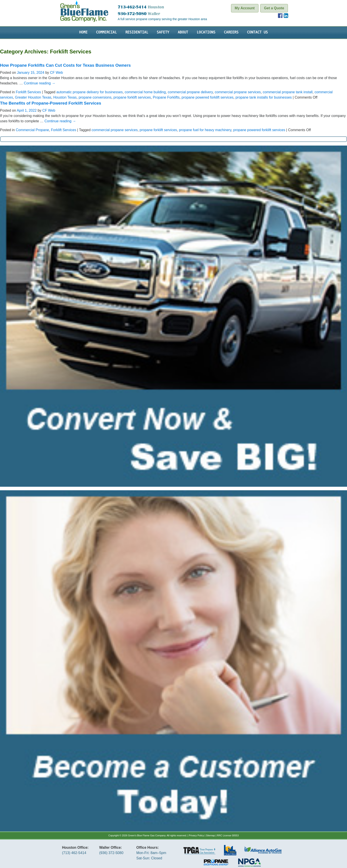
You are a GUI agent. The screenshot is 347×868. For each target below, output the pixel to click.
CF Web (56, 73)
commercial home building (145, 92)
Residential (137, 32)
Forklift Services (28, 92)
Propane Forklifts (166, 97)
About (183, 32)
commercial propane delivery (190, 92)
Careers (231, 32)
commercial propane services (238, 92)
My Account (245, 8)
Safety (163, 32)
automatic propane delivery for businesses (90, 92)
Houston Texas (65, 97)
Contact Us (257, 32)
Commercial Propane (32, 130)
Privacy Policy (196, 835)
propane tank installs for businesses (264, 97)
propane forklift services (132, 97)
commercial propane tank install (288, 92)
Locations (206, 32)
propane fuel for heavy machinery (205, 130)
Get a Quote (274, 8)
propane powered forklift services (207, 97)
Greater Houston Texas (33, 97)
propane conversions (95, 97)
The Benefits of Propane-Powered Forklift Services (51, 103)
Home (83, 32)
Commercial (106, 32)
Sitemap (210, 835)
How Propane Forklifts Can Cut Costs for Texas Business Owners (65, 65)
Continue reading (40, 83)
